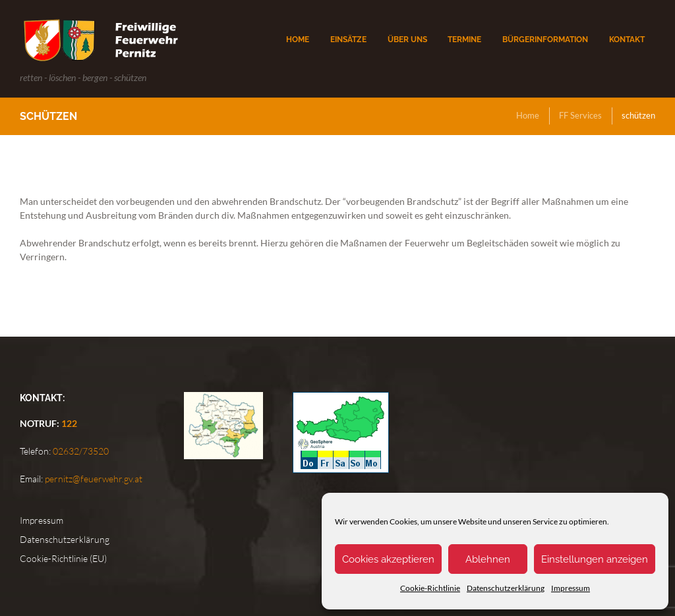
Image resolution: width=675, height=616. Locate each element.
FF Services (580, 115)
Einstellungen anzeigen (595, 559)
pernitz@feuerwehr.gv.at (93, 479)
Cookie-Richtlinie (430, 588)
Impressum (571, 588)
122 (69, 423)
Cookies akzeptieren (388, 559)
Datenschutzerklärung (506, 588)
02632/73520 (80, 451)
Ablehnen (488, 559)
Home (528, 115)
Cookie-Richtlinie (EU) (63, 558)
